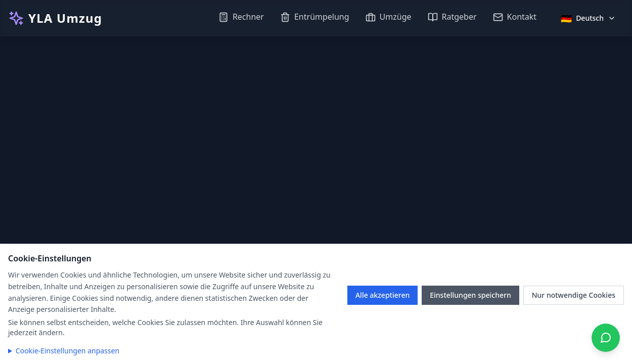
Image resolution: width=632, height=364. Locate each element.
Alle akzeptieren (382, 295)
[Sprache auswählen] (588, 18)
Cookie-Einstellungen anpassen (67, 351)
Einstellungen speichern (470, 295)
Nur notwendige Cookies (574, 295)
